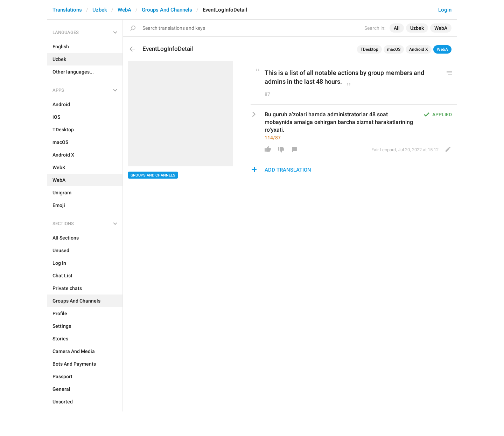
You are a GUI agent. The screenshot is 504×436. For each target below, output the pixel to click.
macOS (394, 49)
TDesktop (369, 49)
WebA (124, 10)
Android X (419, 49)
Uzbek (100, 10)
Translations (67, 10)
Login (445, 10)
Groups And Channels (167, 10)
